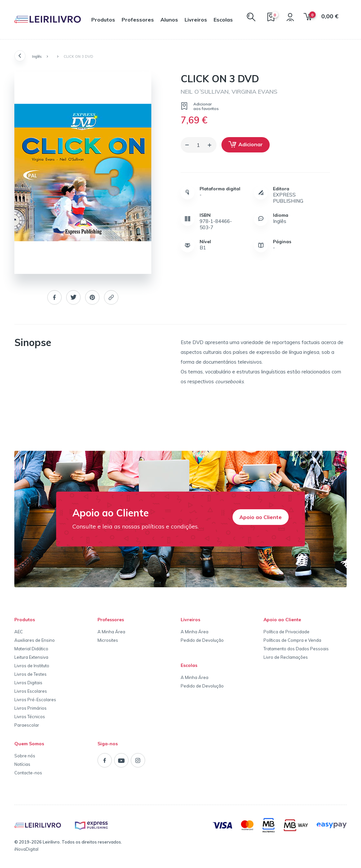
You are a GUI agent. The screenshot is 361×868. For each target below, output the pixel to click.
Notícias (22, 764)
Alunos (169, 20)
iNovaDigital (26, 849)
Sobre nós (25, 756)
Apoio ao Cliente (261, 517)
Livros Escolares (31, 691)
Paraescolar (27, 725)
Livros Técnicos (30, 717)
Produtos (103, 20)
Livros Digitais (28, 683)
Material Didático (31, 649)
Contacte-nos (28, 773)
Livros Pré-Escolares (35, 700)
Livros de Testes (30, 674)
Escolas (223, 20)
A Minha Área (111, 632)
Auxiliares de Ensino (35, 640)
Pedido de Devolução (202, 640)
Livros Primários (30, 708)
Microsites (108, 640)
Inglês (37, 56)
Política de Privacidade (286, 632)
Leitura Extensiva (31, 657)
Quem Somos (29, 744)
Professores (138, 20)
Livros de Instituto (32, 666)
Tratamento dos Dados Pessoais (296, 649)
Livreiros (196, 20)
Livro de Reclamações (286, 657)
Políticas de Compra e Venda (292, 640)
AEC (19, 632)
